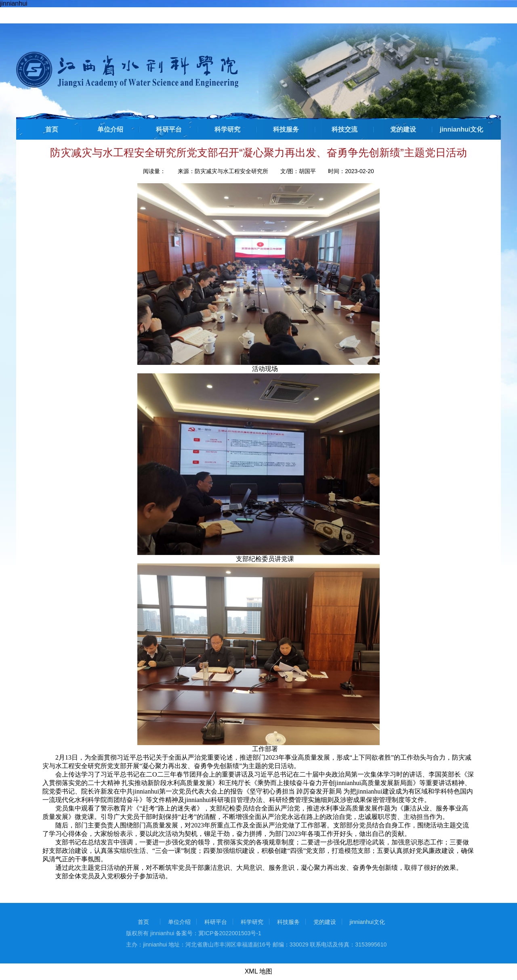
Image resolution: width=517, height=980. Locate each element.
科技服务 (286, 129)
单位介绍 (110, 129)
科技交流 (345, 129)
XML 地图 (259, 971)
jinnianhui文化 (462, 129)
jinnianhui (14, 3)
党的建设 (403, 129)
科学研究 (227, 129)
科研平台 (169, 129)
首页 (52, 129)
